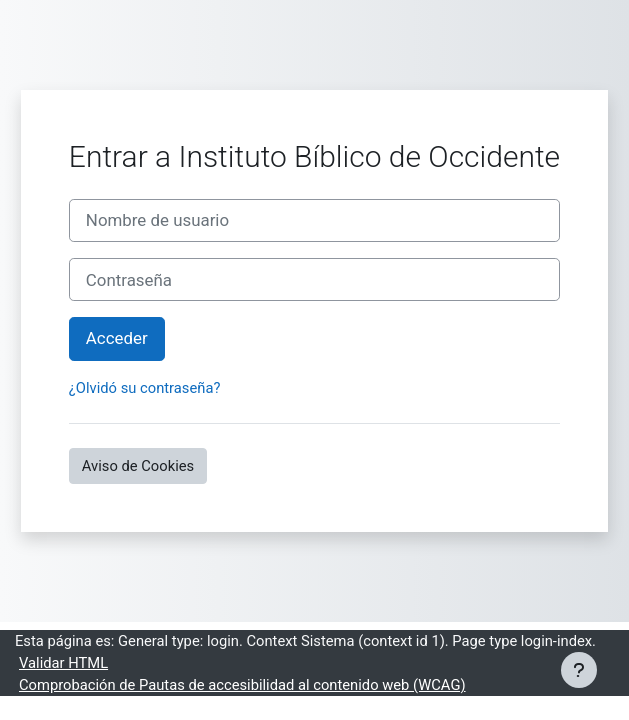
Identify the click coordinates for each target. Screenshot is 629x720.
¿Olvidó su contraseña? (145, 388)
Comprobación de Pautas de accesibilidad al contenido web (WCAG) (242, 685)
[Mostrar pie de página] (579, 670)
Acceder (117, 338)
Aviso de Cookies (138, 466)
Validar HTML (63, 663)
